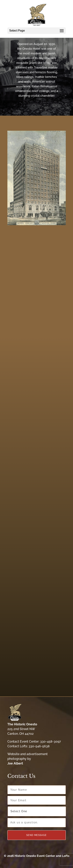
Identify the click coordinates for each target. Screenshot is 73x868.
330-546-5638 (39, 746)
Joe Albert (15, 763)
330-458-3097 (51, 741)
